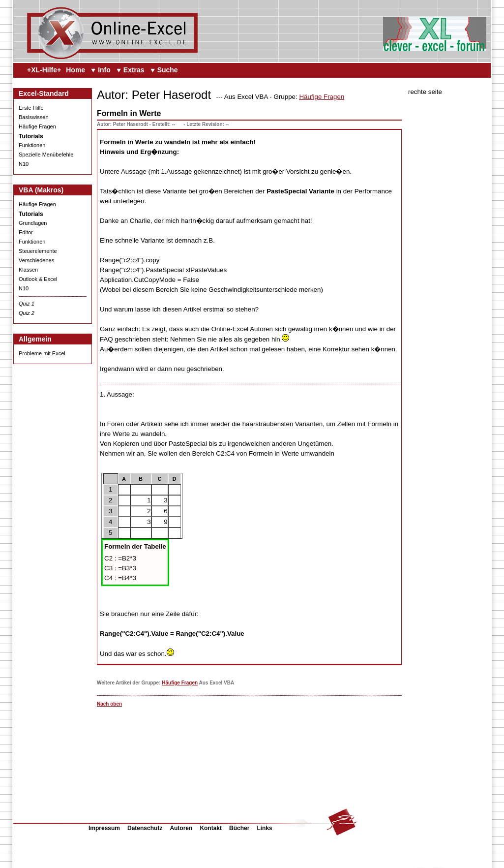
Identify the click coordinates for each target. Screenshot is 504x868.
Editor (26, 232)
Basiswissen (34, 117)
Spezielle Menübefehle (46, 155)
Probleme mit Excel (42, 353)
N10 (24, 164)
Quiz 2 (27, 313)
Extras (134, 70)
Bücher (239, 828)
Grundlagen (33, 223)
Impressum (104, 828)
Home (75, 70)
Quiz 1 (27, 304)
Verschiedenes (36, 260)
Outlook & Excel (38, 279)
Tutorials (31, 136)
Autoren (181, 828)
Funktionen (32, 145)
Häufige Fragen (37, 126)
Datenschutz (145, 828)
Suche (168, 70)
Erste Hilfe (31, 108)
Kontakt (211, 828)
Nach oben (109, 704)
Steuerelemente (38, 251)
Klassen (28, 270)
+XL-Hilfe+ (44, 70)
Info (104, 70)
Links (264, 828)
